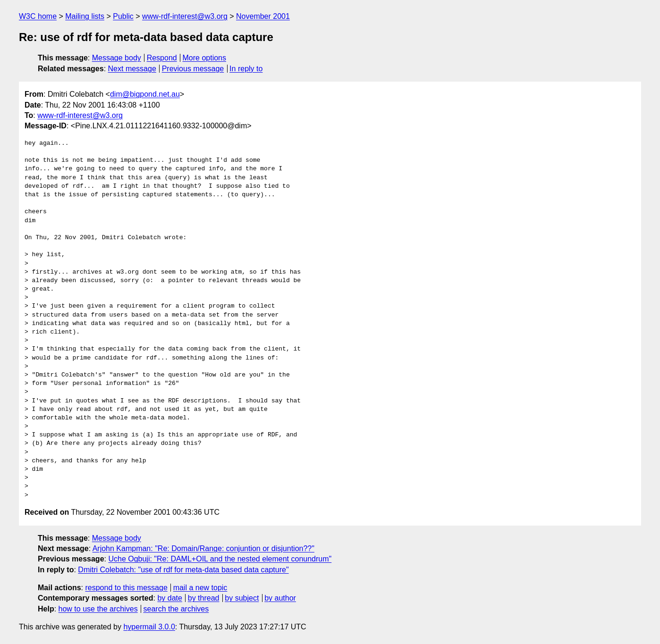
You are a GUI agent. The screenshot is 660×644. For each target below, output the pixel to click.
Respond (162, 58)
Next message (132, 69)
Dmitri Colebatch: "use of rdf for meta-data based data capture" (183, 570)
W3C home (38, 16)
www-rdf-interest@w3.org (185, 16)
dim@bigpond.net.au (145, 94)
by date (169, 598)
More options (205, 58)
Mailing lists (85, 16)
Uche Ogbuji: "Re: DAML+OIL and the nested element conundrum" (220, 559)
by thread (204, 598)
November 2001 (263, 16)
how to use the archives (98, 609)
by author (280, 598)
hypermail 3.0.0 (149, 627)
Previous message (193, 69)
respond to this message (126, 588)
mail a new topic (200, 588)
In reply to (246, 69)
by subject (242, 598)
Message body (117, 58)
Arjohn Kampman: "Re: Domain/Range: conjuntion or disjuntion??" (203, 548)
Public (123, 16)
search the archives (176, 609)
